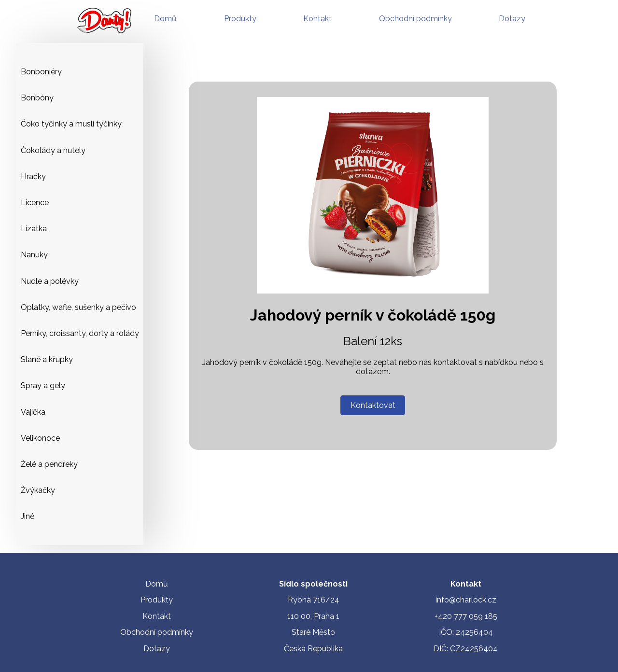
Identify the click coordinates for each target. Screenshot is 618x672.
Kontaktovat (373, 405)
